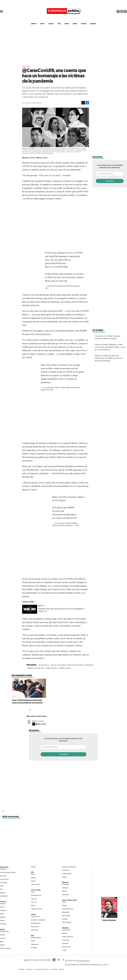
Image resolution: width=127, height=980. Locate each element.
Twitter (118, 12)
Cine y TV (34, 902)
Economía (3, 876)
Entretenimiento (36, 895)
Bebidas (65, 933)
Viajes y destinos (68, 937)
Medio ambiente (36, 938)
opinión (75, 24)
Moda (2, 942)
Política (3, 902)
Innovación (66, 870)
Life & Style (36, 890)
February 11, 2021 (72, 525)
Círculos (3, 938)
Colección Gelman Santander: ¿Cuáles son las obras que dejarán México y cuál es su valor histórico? (110, 347)
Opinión (2, 921)
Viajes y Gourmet (5, 948)
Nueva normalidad (59, 665)
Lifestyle (65, 919)
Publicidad (22, 969)
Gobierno (3, 904)
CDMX (59, 24)
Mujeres (3, 893)
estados (67, 24)
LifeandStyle (4, 896)
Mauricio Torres (38, 721)
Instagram (122, 12)
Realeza (3, 935)
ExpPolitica (54, 960)
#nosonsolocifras (60, 514)
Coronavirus (44, 665)
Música (33, 906)
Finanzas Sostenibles (69, 867)
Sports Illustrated (69, 900)
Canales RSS (54, 969)
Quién (2, 929)
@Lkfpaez (72, 514)
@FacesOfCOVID (53, 263)
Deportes (34, 899)
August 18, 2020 (47, 390)
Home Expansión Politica (8, 872)
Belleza (2, 945)
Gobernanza (35, 944)
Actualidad (65, 884)
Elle (32, 872)
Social (33, 941)
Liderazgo (65, 888)
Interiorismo (35, 930)
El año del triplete (109, 920)
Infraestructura (36, 923)
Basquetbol (66, 912)
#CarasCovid (58, 511)
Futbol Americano (68, 909)
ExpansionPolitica (63, 960)
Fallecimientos (52, 668)
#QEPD (71, 507)
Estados (3, 917)
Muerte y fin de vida (36, 668)
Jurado (64, 950)
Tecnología (4, 883)
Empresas (3, 869)
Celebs (33, 881)
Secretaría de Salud (76, 665)
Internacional (4, 879)
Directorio (62, 969)
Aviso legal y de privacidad (42, 969)
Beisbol (64, 906)
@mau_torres (42, 158)
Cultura (33, 867)
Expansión (4, 867)
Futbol (64, 902)
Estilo (33, 892)
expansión (93, 24)
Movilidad (34, 948)
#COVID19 (60, 500)
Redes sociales (65, 668)
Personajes (66, 940)
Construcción (35, 916)
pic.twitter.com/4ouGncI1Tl (65, 518)
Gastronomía (66, 930)
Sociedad (83, 24)
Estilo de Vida (66, 947)
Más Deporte (66, 916)
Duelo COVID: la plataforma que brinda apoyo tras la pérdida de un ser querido (62, 701)
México (41, 606)
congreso (51, 24)
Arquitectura (35, 927)
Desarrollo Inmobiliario (38, 920)
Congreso (3, 910)
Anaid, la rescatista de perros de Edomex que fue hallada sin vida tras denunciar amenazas (108, 358)
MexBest (66, 928)
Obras (2, 886)
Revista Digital (67, 922)
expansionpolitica (59, 960)
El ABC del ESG (67, 874)
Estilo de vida (35, 884)
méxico (42, 24)
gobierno (34, 24)
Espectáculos (4, 931)
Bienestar (65, 943)
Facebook (125, 12)
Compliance (30, 969)
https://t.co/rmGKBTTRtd (56, 267)
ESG (1, 889)
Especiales (66, 895)
